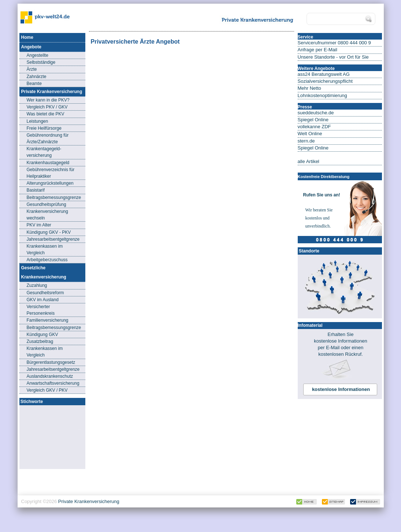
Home (27, 37)
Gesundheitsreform (45, 293)
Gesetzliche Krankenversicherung (44, 272)
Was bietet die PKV (46, 114)
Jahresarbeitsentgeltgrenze (53, 239)
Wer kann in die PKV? (48, 100)
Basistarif (36, 190)
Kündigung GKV (42, 335)
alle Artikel (309, 161)
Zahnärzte (37, 77)
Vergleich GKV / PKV (47, 390)
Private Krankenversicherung (89, 501)
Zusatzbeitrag (40, 341)
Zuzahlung (37, 285)
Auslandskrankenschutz (50, 376)
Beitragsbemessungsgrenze (54, 197)
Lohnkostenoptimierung (322, 95)
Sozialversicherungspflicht (325, 81)
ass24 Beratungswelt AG (324, 74)
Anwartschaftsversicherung (53, 383)
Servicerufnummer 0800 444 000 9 (334, 43)
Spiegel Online (313, 120)
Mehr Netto (309, 88)
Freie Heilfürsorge (44, 128)
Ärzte (32, 69)
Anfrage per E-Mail (318, 50)
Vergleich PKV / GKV (47, 107)
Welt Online (310, 134)
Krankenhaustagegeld (48, 163)
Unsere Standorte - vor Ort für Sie (333, 57)
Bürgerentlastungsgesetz (51, 362)
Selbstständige (41, 62)
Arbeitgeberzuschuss (47, 260)
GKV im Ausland (43, 300)
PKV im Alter (39, 225)
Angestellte (38, 55)
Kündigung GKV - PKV (49, 232)
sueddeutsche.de (316, 113)
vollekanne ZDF (314, 127)
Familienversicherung (48, 320)
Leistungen (38, 121)
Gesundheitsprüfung (47, 204)
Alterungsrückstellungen (50, 183)
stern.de (306, 141)
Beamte (34, 84)
